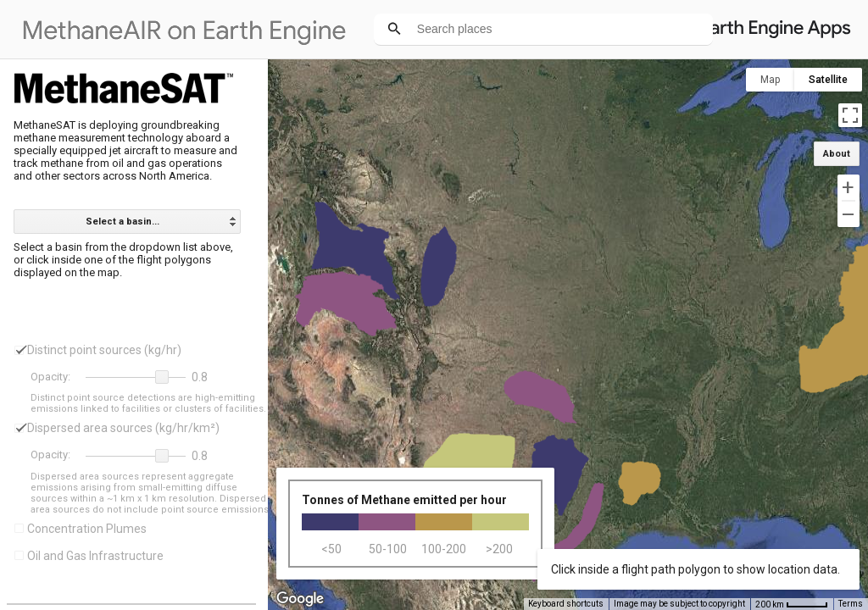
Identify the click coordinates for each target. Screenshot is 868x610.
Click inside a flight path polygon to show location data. (696, 569)
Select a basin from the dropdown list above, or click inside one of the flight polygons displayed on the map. (125, 260)
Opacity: (50, 377)
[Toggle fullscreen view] (850, 115)
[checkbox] (19, 350)
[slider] (136, 378)
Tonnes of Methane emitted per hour (404, 500)
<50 (331, 549)
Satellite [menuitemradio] (828, 80)
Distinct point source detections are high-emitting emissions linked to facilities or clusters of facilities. (148, 403)
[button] (162, 377)
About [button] (837, 154)
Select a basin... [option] (122, 222)
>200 (499, 549)
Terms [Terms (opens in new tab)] (851, 604)
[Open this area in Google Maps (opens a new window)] (300, 599)
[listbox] (127, 222)
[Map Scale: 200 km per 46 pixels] (792, 604)
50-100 (388, 549)
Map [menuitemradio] (770, 80)
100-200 (444, 549)
